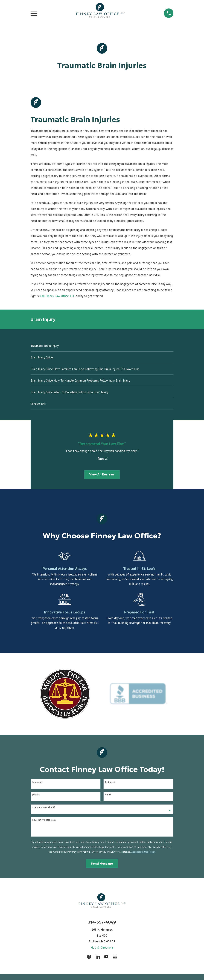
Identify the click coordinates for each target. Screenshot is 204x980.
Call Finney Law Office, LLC (57, 296)
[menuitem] (102, 346)
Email (108, 795)
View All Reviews (102, 474)
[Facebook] (89, 957)
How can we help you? (44, 820)
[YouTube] (106, 957)
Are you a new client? (44, 807)
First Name (38, 782)
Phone (36, 795)
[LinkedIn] (98, 957)
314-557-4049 (102, 922)
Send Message (102, 864)
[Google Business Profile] (115, 957)
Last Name (110, 782)
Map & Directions (102, 948)
